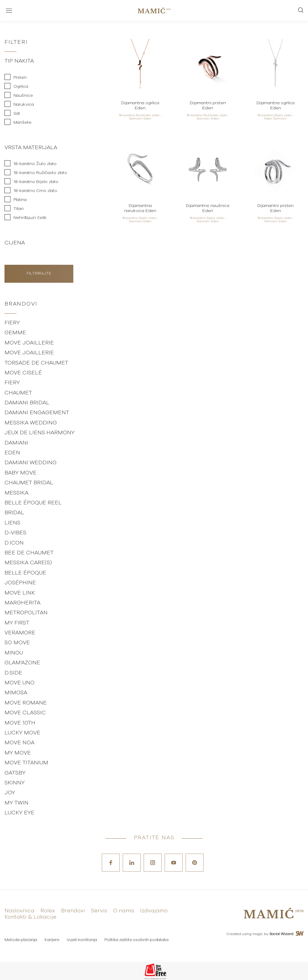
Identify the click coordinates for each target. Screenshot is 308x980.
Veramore (20, 633)
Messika (16, 493)
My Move (18, 753)
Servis (99, 911)
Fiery (12, 323)
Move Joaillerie (29, 343)
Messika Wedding (31, 423)
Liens (12, 523)
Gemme (15, 333)
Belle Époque (25, 573)
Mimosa (16, 693)
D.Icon (14, 543)
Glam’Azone (22, 663)
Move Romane (26, 703)
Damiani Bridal (27, 403)
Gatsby (15, 773)
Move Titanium (26, 763)
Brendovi (73, 911)
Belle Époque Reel (33, 503)
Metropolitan (26, 613)
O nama (124, 911)
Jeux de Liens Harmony (40, 433)
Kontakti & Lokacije (30, 917)
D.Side (13, 673)
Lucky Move (22, 733)
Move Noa (19, 743)
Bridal (14, 513)
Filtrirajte (39, 274)
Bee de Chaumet (29, 553)
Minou (14, 653)
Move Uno (19, 683)
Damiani (16, 443)
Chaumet (18, 393)
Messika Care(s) (28, 563)
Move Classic (25, 713)
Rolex (48, 911)
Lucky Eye (19, 813)
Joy (10, 793)
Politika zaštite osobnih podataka (136, 940)
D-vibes (15, 533)
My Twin (16, 803)
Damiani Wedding (31, 463)
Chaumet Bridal (29, 483)
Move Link (20, 593)
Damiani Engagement (37, 413)
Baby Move (21, 473)
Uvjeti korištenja (82, 940)
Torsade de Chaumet (36, 363)
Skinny (15, 783)
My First (17, 623)
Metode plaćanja (21, 940)
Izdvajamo (154, 911)
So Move (17, 643)
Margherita (22, 603)
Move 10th (20, 723)
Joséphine (20, 583)
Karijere (52, 940)
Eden (12, 453)
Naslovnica (19, 911)
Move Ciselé (23, 373)
